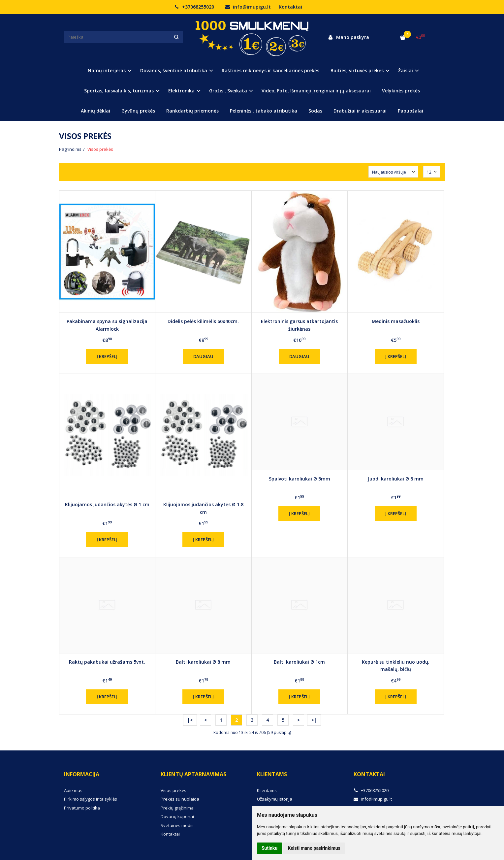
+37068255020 (194, 7)
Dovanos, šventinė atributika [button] (174, 70)
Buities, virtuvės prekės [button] (357, 70)
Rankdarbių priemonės (192, 111)
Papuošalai (410, 111)
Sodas (315, 111)
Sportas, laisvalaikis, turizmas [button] (119, 91)
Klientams (272, 774)
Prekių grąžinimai (178, 808)
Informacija (82, 774)
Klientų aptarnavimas (193, 774)
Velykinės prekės (401, 91)
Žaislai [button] (406, 70)
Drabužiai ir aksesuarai (360, 111)
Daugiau (203, 356)
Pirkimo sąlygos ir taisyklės (91, 799)
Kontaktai (290, 7)
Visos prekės (173, 790)
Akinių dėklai (95, 111)
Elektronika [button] (181, 91)
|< (190, 720)
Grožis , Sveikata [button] (228, 91)
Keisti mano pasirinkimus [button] (314, 848)
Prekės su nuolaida (180, 799)
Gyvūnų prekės (138, 111)
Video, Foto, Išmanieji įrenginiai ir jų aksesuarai (316, 91)
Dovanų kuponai (177, 816)
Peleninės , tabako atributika (264, 111)
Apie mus (73, 790)
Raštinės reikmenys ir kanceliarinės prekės (270, 70)
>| (314, 720)
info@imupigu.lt (248, 7)
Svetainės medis (177, 825)
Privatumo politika (82, 808)
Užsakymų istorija (275, 799)
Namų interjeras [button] (107, 70)
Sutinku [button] (269, 848)
